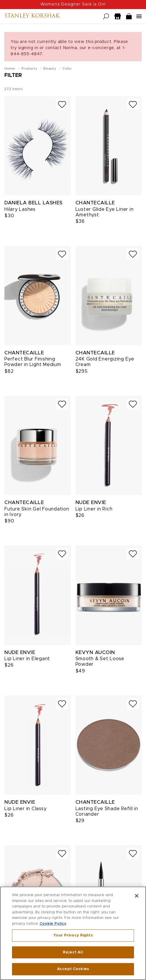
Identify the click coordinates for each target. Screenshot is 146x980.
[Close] (137, 896)
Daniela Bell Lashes (34, 203)
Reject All (73, 952)
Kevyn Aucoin (95, 652)
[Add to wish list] (62, 105)
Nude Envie (91, 502)
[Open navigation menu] (139, 16)
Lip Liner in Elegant (27, 659)
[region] (73, 933)
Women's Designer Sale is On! (73, 4)
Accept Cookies (73, 969)
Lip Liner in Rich (94, 509)
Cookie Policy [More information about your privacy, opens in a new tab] (53, 924)
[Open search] (106, 17)
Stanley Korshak (32, 16)
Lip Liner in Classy (25, 809)
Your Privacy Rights (73, 935)
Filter (13, 75)
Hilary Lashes (20, 209)
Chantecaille (95, 203)
